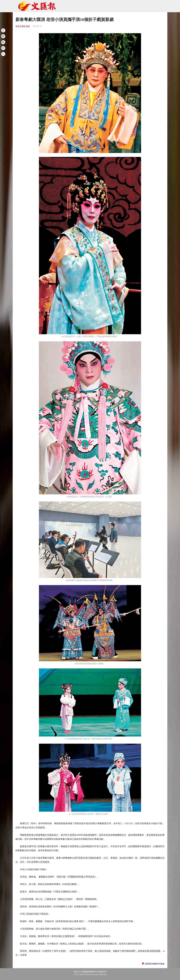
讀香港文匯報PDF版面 (155, 964)
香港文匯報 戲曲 (23, 26)
